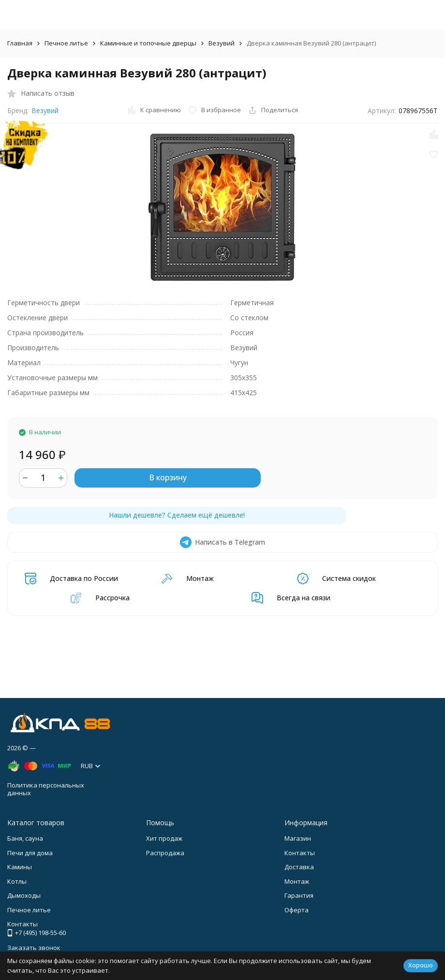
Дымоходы (24, 895)
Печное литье (66, 43)
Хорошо (421, 965)
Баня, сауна (25, 838)
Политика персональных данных (46, 789)
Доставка (299, 867)
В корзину (168, 477)
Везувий (222, 43)
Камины (20, 867)
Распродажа (165, 853)
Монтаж (297, 881)
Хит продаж (164, 838)
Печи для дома (30, 853)
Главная (20, 43)
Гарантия (299, 895)
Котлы (17, 881)
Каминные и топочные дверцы (148, 43)
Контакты (300, 853)
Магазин (298, 838)
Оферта (297, 910)
